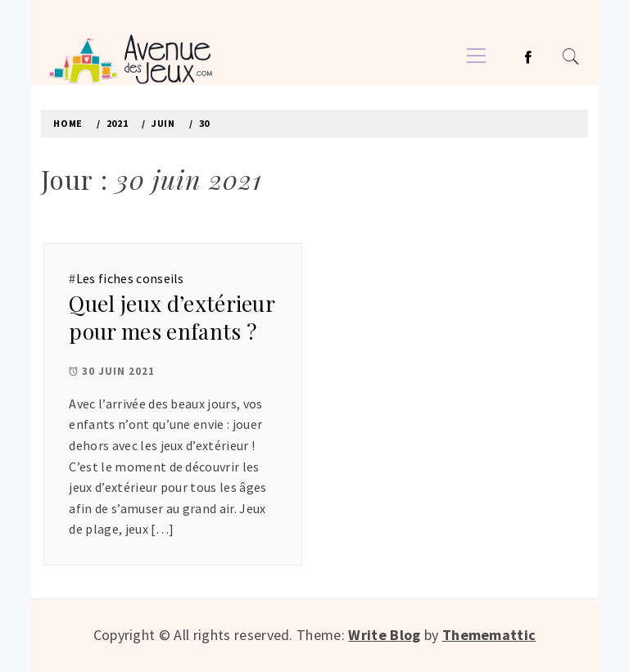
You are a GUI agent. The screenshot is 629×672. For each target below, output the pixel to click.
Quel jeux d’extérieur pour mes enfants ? (172, 318)
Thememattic (489, 635)
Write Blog (384, 635)
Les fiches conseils (130, 278)
